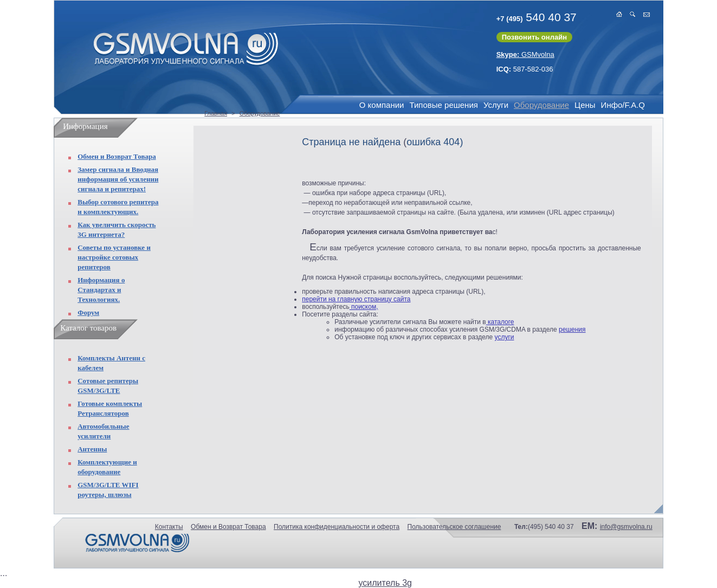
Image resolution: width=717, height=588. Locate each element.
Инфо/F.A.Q (623, 105)
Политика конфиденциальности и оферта (337, 527)
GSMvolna (525, 54)
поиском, (364, 307)
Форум (88, 312)
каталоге (500, 322)
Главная (216, 113)
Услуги (496, 105)
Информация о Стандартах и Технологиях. (101, 290)
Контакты (169, 527)
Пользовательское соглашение (454, 527)
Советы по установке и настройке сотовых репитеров (114, 257)
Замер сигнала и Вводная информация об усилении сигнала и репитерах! (118, 179)
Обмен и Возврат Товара (117, 156)
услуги (505, 337)
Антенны (92, 449)
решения (572, 329)
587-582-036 (525, 69)
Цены (585, 105)
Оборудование (541, 105)
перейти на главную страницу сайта (356, 299)
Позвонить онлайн (534, 37)
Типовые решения (443, 105)
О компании (382, 105)
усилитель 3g (385, 583)
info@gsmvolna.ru (626, 527)
